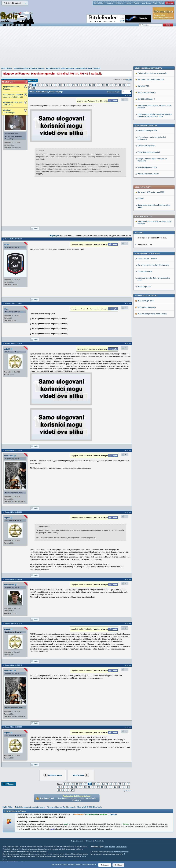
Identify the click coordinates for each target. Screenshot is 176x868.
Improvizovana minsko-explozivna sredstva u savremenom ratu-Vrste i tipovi (155, 293)
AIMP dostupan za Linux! (147, 345)
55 (107, 85)
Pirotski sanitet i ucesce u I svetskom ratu (13, 96)
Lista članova (146, 3)
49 (81, 85)
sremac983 (9, 456)
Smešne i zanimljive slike (147, 308)
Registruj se (119, 3)
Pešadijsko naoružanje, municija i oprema (29, 68)
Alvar (6, 309)
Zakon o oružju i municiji (147, 181)
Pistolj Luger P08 (144, 210)
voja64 (7, 349)
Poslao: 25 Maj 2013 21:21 (14, 303)
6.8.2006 (129, 80)
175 (34, 88)
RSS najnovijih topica (146, 224)
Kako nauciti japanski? (146, 324)
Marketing (170, 3)
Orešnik (141, 122)
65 (59, 790)
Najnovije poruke (77, 841)
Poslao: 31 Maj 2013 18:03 (14, 512)
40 (43, 85)
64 (128, 787)
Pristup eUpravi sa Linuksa (148, 352)
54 (103, 85)
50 (86, 85)
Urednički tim (99, 841)
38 (34, 85)
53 (98, 85)
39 (38, 85)
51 (90, 85)
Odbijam (118, 865)
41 (47, 85)
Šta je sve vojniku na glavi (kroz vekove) (153, 188)
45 (64, 85)
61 (115, 787)
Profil (36, 229)
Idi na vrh (129, 791)
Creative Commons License (119, 852)
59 (124, 85)
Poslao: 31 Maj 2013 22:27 (14, 624)
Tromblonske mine (145, 194)
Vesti (106, 847)
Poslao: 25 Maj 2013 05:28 (14, 239)
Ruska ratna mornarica (147, 270)
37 (30, 85)
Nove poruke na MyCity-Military (148, 246)
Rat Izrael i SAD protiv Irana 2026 (151, 115)
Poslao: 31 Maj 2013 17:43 (14, 450)
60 (129, 85)
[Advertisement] (88, 48)
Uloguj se (110, 3)
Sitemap (89, 841)
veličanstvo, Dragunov (11, 88)
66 (63, 790)
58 (120, 85)
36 (81, 784)
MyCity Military (99, 3)
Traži (155, 3)
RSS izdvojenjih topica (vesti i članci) (152, 237)
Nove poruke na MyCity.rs (146, 303)
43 (56, 85)
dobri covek (9, 585)
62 (119, 787)
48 (77, 85)
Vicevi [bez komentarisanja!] (149, 330)
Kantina (129, 3)
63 (123, 787)
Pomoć (161, 3)
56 (111, 85)
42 (51, 85)
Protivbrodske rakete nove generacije (152, 251)
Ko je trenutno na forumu (16, 811)
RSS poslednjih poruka (147, 230)
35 (77, 784)
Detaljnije (113, 814)
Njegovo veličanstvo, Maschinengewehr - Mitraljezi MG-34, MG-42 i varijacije (73, 68)
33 (68, 784)
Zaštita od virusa (121, 847)
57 (116, 85)
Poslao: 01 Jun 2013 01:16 (14, 727)
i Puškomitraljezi (9, 111)
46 (68, 85)
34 (73, 784)
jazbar (7, 244)
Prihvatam (105, 865)
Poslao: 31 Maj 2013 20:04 (14, 579)
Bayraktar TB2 (143, 264)
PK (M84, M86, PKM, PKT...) (13, 104)
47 (73, 85)
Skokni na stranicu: (114, 92)
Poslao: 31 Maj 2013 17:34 (14, 343)
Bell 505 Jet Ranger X (146, 277)
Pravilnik (137, 3)
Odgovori (32, 80)
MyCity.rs (112, 847)
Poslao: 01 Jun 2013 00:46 (14, 665)
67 (29, 88)
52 (94, 85)
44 (60, 85)
